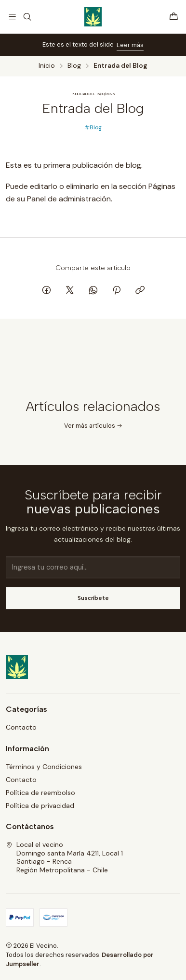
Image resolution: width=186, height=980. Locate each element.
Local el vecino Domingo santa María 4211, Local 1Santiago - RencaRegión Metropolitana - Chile (64, 857)
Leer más (130, 45)
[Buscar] (27, 17)
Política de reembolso (40, 793)
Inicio (47, 66)
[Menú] (12, 17)
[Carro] (174, 17)
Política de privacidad (40, 806)
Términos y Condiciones (44, 767)
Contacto (21, 727)
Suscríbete (93, 606)
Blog (74, 66)
